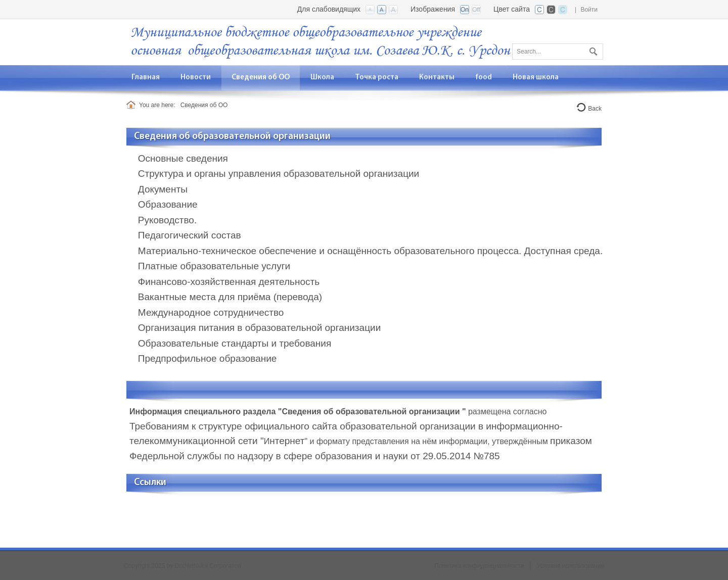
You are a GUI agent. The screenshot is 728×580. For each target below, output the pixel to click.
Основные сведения (183, 158)
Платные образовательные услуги (214, 266)
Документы (163, 189)
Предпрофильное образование (208, 358)
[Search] (558, 52)
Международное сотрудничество (211, 312)
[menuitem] (196, 78)
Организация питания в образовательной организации (259, 328)
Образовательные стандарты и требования (235, 343)
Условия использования (571, 566)
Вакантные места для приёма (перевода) (230, 297)
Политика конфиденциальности (479, 566)
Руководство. (167, 220)
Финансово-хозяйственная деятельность (229, 282)
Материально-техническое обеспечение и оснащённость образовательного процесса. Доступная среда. (370, 251)
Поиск (592, 50)
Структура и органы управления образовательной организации (279, 174)
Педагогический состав (190, 235)
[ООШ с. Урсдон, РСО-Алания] (321, 41)
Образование (168, 204)
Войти (589, 10)
